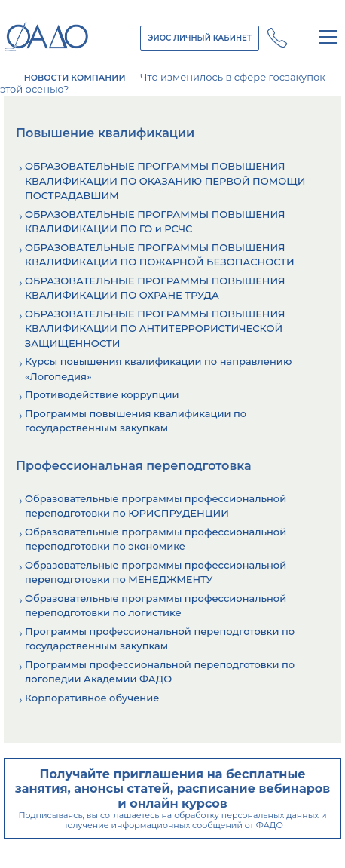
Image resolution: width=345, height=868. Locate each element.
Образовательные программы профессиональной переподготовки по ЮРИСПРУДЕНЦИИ (156, 506)
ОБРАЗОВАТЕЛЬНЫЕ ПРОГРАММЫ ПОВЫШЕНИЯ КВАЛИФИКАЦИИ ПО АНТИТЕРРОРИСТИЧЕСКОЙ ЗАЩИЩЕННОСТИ (155, 328)
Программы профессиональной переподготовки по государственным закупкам (160, 639)
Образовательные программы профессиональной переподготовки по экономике (156, 539)
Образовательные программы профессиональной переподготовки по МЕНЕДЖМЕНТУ (156, 572)
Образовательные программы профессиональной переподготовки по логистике (156, 606)
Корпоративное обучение (92, 698)
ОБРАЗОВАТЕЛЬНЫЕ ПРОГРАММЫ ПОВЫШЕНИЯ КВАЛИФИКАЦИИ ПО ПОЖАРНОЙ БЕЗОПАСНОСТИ (160, 255)
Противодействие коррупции (102, 394)
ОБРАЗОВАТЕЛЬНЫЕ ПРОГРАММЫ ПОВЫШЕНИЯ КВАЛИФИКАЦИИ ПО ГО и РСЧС (155, 222)
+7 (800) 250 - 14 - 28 (277, 38)
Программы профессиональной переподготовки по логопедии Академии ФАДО (160, 672)
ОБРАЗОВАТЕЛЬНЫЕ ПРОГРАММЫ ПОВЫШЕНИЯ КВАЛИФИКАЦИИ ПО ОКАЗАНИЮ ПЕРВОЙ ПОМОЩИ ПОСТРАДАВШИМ (165, 181)
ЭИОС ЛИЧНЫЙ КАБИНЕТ (200, 38)
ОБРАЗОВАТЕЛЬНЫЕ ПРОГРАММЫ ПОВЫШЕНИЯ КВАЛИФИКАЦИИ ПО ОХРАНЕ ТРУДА (155, 288)
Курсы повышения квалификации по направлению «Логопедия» (158, 369)
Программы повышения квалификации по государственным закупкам (136, 421)
